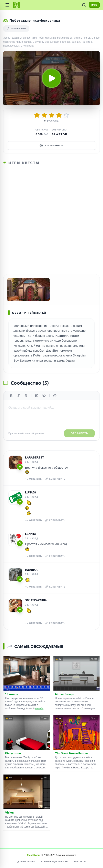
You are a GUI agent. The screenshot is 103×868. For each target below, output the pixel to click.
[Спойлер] (44, 396)
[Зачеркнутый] (26, 396)
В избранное (52, 146)
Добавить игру (26, 862)
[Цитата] (37, 396)
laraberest (34, 457)
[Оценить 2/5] (44, 115)
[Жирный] (11, 396)
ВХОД (94, 5)
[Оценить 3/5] (52, 115)
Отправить (79, 433)
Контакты (80, 862)
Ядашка (31, 570)
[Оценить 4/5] (59, 115)
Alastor (59, 134)
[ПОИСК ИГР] (84, 5)
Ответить (33, 479)
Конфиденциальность (54, 862)
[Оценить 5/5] (66, 115)
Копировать (55, 479)
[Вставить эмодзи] (55, 396)
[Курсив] (19, 396)
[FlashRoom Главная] (16, 5)
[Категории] (7, 5)
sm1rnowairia (36, 600)
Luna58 (30, 492)
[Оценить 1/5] (37, 115)
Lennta (31, 534)
